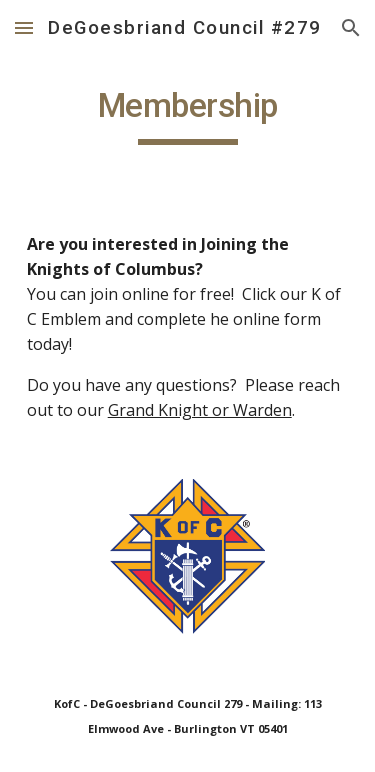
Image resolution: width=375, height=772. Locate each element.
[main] (188, 115)
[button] (24, 27)
